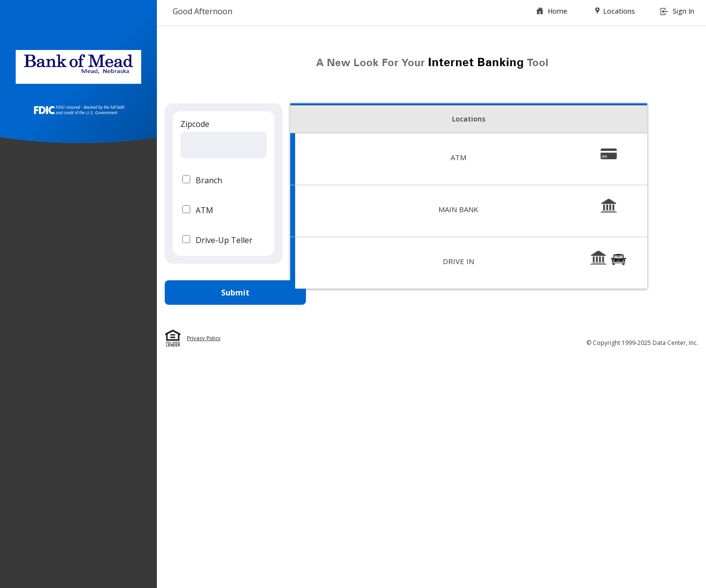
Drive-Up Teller (224, 240)
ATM (204, 210)
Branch (209, 180)
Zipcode (195, 124)
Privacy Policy (204, 338)
